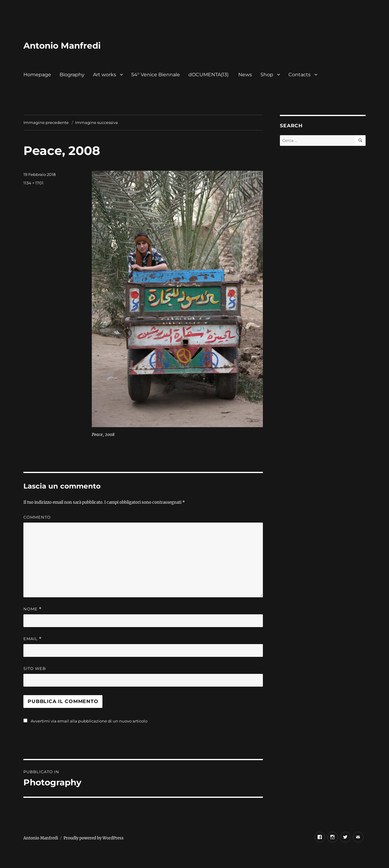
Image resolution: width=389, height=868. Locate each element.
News (245, 75)
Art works (105, 75)
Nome (33, 609)
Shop (267, 75)
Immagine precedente (46, 122)
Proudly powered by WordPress (94, 838)
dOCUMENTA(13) (209, 75)
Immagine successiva (96, 122)
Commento (37, 517)
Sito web (35, 668)
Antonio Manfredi (62, 46)
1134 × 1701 (33, 183)
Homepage (37, 75)
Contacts (299, 75)
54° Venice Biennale (156, 75)
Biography (72, 75)
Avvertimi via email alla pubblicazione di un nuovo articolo (89, 721)
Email (33, 639)
